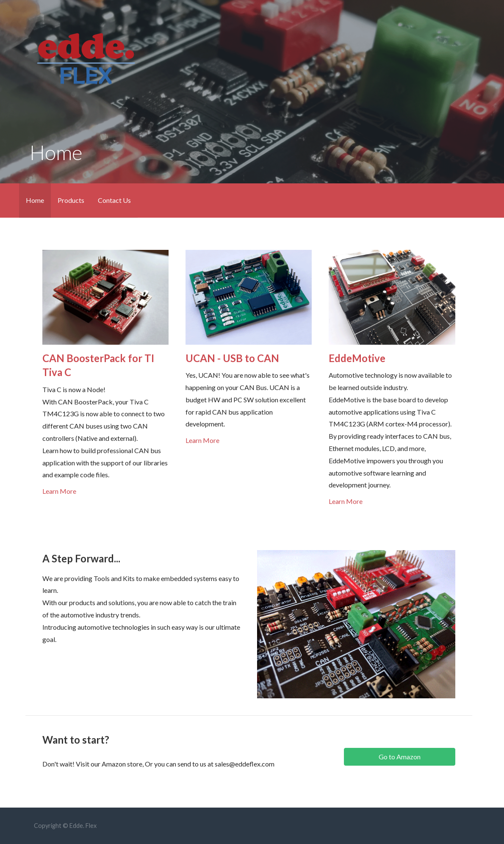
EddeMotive (357, 358)
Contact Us (114, 200)
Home (35, 200)
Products (71, 200)
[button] (399, 757)
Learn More (59, 491)
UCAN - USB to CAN (232, 358)
